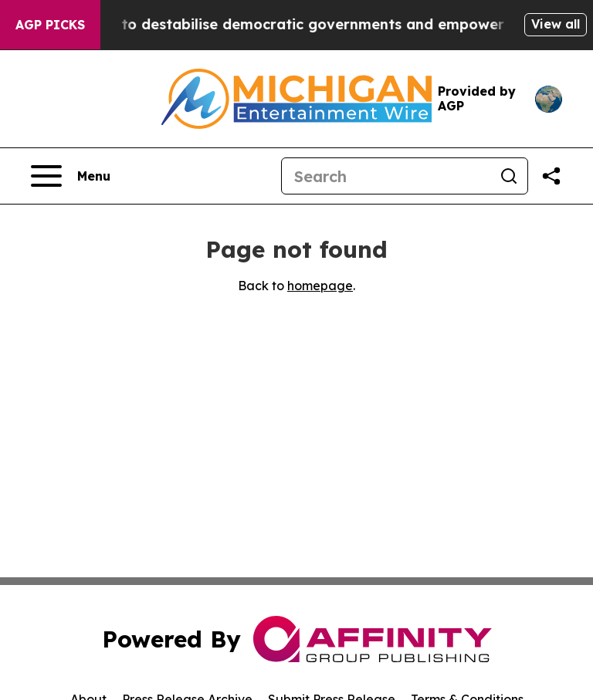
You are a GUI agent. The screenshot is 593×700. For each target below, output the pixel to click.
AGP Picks (50, 25)
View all (556, 24)
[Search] (386, 176)
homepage (320, 286)
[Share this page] (551, 176)
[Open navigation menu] (71, 176)
